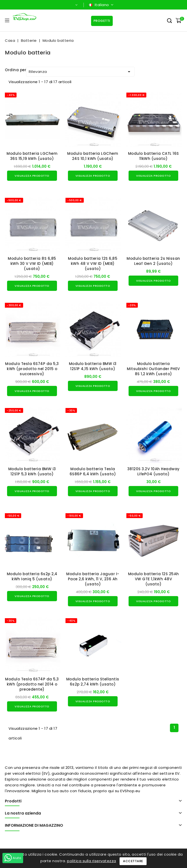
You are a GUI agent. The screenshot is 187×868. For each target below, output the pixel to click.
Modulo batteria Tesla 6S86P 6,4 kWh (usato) (93, 471)
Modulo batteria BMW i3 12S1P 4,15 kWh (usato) (93, 366)
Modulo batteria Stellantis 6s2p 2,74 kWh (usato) (93, 682)
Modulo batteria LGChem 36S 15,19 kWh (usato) (32, 156)
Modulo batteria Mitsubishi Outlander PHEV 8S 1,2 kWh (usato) (153, 369)
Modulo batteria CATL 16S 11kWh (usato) (154, 156)
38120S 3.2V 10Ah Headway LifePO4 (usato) (154, 471)
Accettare (133, 861)
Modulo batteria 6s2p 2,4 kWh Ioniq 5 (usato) (32, 576)
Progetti (102, 21)
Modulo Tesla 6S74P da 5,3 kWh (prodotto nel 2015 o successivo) (32, 369)
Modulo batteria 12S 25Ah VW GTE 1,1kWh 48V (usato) (154, 579)
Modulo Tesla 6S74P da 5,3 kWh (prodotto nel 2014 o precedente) (32, 684)
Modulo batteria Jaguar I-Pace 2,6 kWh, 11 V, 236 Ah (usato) (93, 579)
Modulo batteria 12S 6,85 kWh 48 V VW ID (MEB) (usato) (93, 264)
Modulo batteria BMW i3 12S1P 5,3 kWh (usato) (32, 471)
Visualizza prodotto (32, 176)
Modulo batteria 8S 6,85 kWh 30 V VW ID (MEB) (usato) (32, 264)
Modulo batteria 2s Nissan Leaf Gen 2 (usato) (153, 261)
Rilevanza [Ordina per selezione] (80, 72)
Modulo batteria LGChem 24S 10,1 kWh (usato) (93, 156)
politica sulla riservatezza (92, 861)
